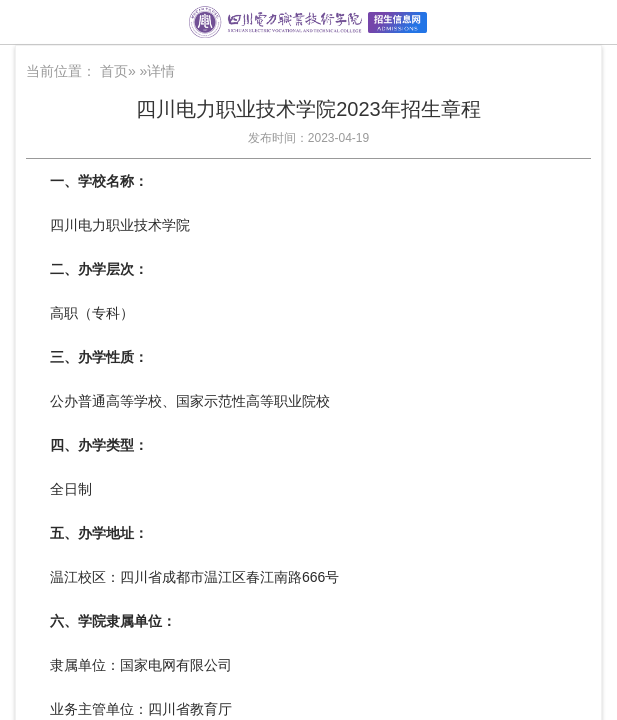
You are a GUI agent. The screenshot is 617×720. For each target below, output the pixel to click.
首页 (114, 71)
